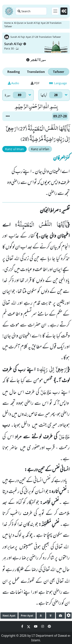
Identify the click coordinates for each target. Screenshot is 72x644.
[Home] (9, 11)
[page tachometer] (60, 616)
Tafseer (59, 72)
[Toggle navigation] (55, 11)
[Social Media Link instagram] (43, 626)
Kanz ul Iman (14, 149)
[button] (8, 116)
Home (7, 23)
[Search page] (31, 11)
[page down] (51, 616)
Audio (13, 83)
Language (58, 83)
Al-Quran (19, 23)
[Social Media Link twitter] (29, 626)
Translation (36, 72)
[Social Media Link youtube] (36, 626)
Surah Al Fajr (15, 44)
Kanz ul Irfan (40, 149)
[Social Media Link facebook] (23, 626)
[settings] (69, 616)
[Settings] (64, 11)
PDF (35, 83)
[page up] (41, 616)
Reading (14, 72)
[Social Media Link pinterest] (49, 626)
